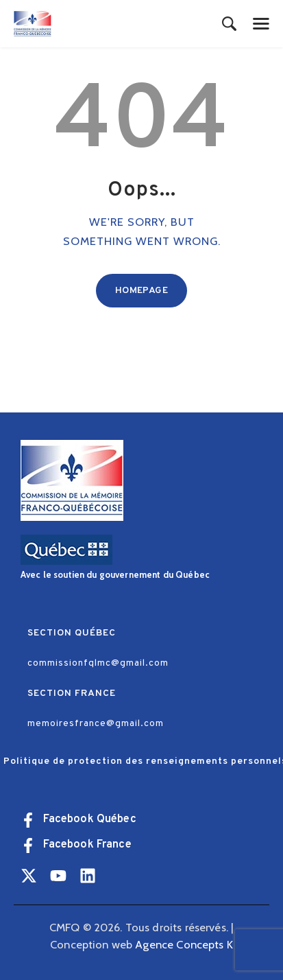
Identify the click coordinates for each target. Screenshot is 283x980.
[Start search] (229, 25)
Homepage (141, 291)
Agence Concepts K (184, 944)
